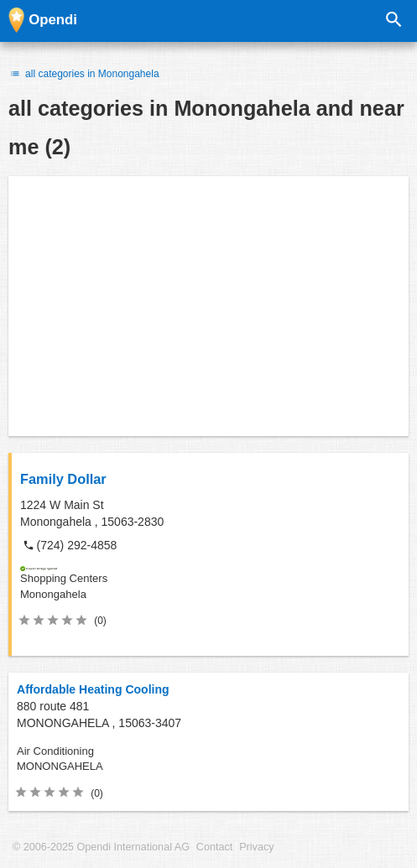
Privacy (256, 847)
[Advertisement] (208, 306)
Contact (214, 847)
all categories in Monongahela (84, 74)
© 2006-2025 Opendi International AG (101, 847)
